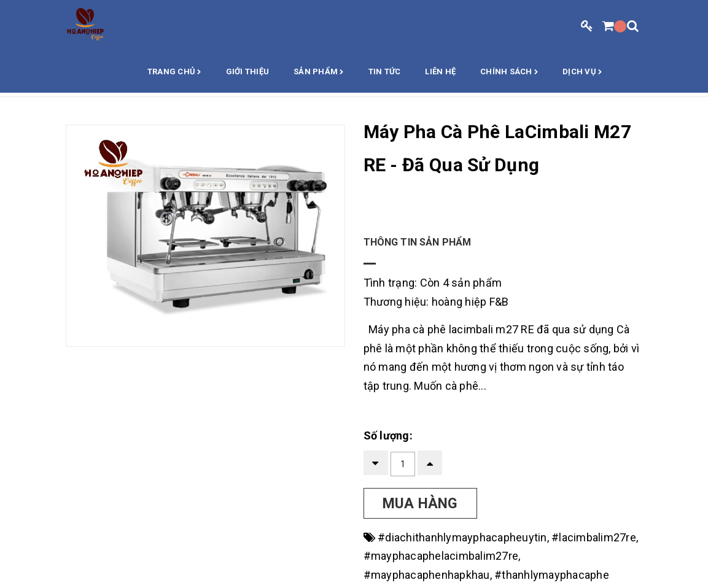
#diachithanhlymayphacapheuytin (462, 537)
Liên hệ (440, 72)
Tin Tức (385, 72)
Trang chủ (174, 72)
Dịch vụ (582, 72)
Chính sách (509, 72)
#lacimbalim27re (594, 537)
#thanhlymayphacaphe (552, 575)
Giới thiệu (248, 72)
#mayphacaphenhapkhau (427, 575)
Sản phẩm (319, 72)
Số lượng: (388, 435)
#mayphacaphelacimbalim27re (441, 556)
